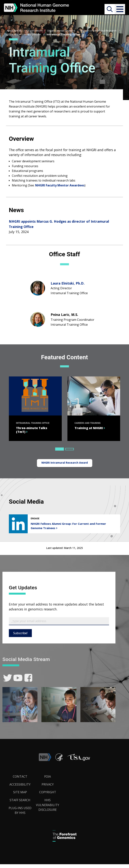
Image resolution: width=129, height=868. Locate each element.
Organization (34, 31)
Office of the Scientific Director (24, 34)
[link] (8, 678)
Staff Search (20, 800)
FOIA (48, 776)
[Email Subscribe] (59, 621)
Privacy (48, 784)
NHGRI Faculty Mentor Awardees (60, 185)
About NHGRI (14, 31)
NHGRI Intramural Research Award (65, 463)
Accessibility (20, 784)
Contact (20, 776)
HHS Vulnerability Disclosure (48, 805)
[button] (120, 9)
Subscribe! (20, 633)
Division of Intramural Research (99, 31)
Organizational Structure (61, 31)
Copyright (48, 792)
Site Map (20, 792)
